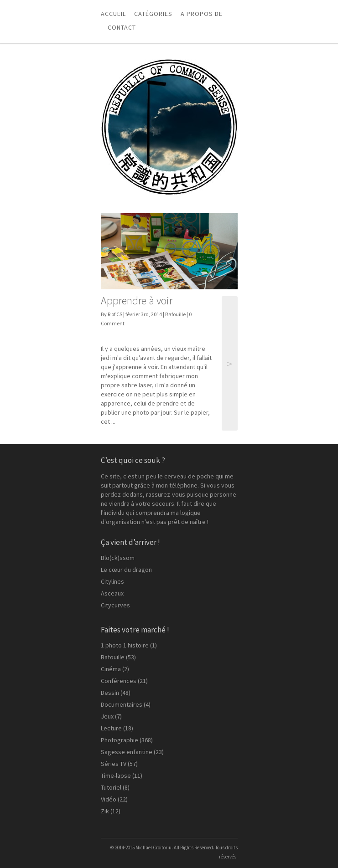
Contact (122, 27)
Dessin (110, 693)
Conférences (119, 681)
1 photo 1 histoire (125, 645)
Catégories (153, 14)
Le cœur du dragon (126, 570)
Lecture (111, 728)
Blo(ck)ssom (118, 558)
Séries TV (114, 764)
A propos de (202, 14)
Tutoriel (111, 787)
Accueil (113, 14)
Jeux (107, 716)
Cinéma (111, 669)
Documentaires (122, 704)
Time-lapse (116, 776)
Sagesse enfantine (127, 752)
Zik (105, 811)
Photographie (120, 740)
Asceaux (112, 593)
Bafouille (175, 314)
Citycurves (115, 605)
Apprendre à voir (137, 300)
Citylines (112, 581)
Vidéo (109, 799)
